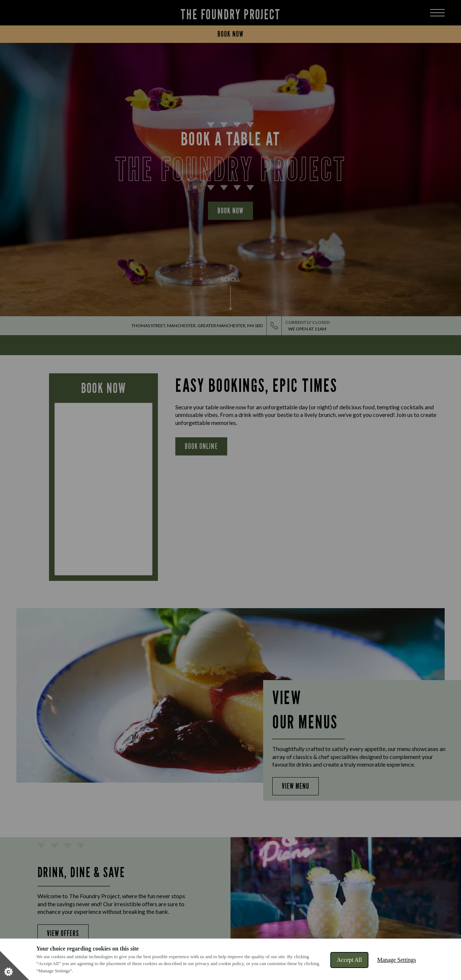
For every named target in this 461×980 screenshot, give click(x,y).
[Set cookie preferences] (15, 965)
